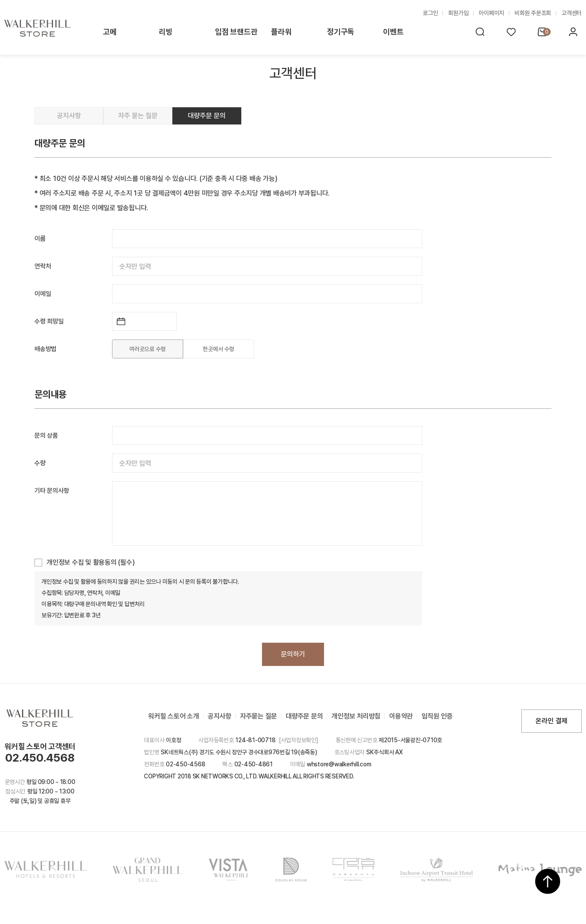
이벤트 (393, 32)
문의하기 (293, 654)
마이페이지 (491, 13)
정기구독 (341, 32)
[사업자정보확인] (299, 740)
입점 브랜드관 (236, 32)
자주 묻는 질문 (138, 116)
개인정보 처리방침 (356, 716)
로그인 (430, 13)
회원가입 (458, 13)
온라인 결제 (552, 721)
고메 (110, 32)
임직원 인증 (437, 716)
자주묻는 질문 (259, 716)
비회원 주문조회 (533, 13)
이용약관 (401, 716)
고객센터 (572, 13)
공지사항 (69, 116)
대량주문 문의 (207, 116)
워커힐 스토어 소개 (174, 716)
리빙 (166, 32)
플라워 (281, 32)
